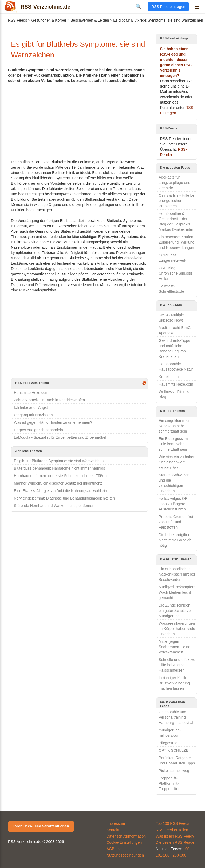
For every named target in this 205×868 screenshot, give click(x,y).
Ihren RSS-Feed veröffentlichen (41, 826)
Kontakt (113, 830)
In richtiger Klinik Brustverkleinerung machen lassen (174, 683)
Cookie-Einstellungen (124, 842)
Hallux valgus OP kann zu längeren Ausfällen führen (173, 504)
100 (186, 849)
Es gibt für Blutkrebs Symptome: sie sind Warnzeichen (59, 461)
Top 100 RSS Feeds (173, 823)
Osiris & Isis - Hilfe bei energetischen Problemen (177, 201)
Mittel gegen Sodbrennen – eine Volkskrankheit (175, 647)
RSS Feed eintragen (168, 7)
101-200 (163, 855)
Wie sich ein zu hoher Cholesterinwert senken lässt (177, 462)
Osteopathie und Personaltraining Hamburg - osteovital (176, 717)
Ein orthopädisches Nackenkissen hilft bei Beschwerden (177, 574)
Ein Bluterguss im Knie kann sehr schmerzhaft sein (173, 444)
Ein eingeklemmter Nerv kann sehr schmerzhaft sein (174, 426)
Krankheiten (169, 377)
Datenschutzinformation (126, 836)
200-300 (179, 855)
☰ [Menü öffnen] (197, 7)
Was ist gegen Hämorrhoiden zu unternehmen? (53, 422)
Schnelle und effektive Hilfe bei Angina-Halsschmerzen (177, 665)
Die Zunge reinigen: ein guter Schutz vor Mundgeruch (176, 611)
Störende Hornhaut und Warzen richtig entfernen (54, 506)
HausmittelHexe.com (31, 393)
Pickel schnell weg (174, 771)
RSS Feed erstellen (172, 830)
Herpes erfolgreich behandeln (38, 430)
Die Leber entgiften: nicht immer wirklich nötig (175, 540)
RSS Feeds (18, 20)
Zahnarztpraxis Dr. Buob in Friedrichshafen (49, 400)
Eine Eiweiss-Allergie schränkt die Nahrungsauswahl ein (60, 491)
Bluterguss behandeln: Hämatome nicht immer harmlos (60, 468)
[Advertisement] (79, 121)
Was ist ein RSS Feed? (175, 836)
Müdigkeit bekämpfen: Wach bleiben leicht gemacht (177, 592)
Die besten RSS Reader (176, 842)
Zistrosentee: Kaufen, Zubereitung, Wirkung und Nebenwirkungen (177, 242)
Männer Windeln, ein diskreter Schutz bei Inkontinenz (58, 483)
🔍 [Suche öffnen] (139, 7)
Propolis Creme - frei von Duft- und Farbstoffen (176, 522)
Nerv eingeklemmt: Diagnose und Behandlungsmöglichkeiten (64, 498)
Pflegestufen (169, 743)
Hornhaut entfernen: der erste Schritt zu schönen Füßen (60, 476)
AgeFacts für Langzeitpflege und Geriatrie (175, 183)
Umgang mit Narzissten (33, 415)
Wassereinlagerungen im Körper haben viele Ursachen (177, 629)
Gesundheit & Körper (49, 20)
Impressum (116, 823)
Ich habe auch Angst (31, 407)
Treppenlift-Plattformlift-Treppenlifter (169, 783)
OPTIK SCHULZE (174, 750)
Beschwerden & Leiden (90, 20)
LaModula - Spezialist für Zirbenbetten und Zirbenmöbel (60, 437)
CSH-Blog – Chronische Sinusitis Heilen (176, 273)
